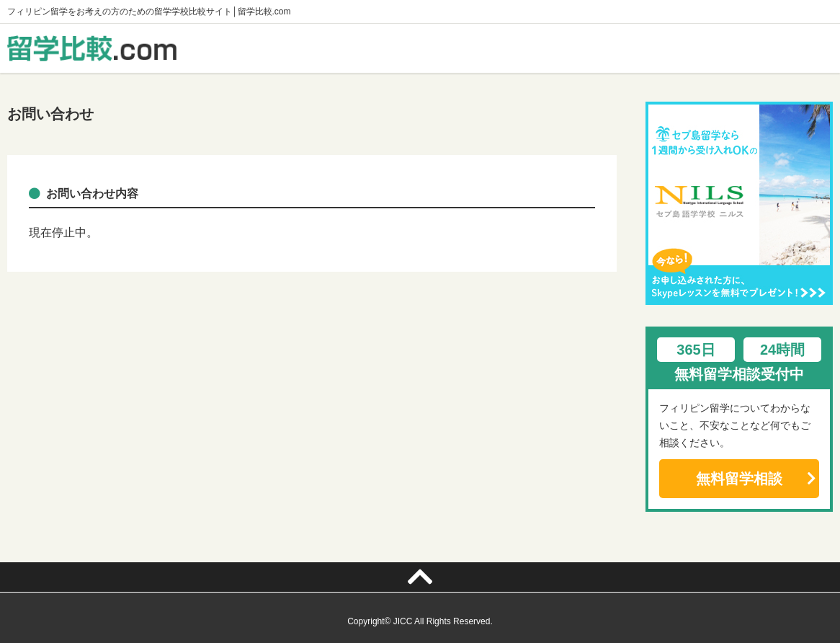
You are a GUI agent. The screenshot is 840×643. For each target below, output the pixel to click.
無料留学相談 (739, 479)
